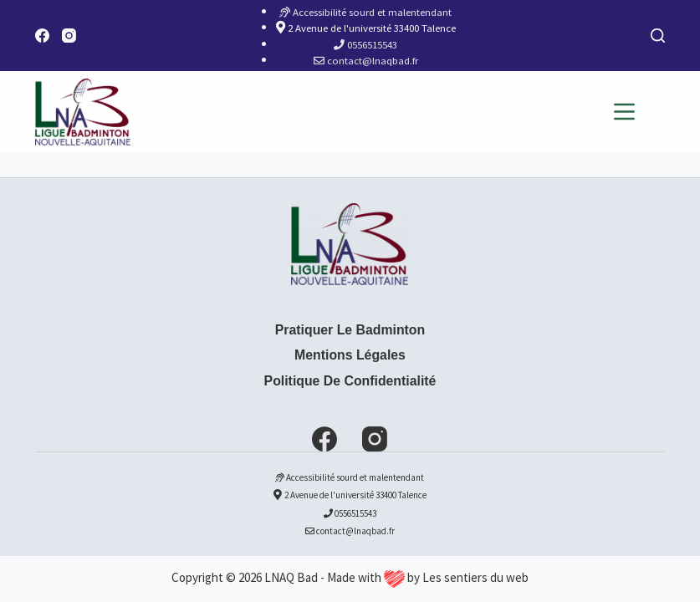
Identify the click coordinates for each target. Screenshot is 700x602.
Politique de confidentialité (350, 381)
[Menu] (624, 112)
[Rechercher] (658, 36)
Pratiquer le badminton (350, 330)
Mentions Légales (350, 355)
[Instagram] (69, 36)
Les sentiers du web (475, 577)
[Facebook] (42, 36)
